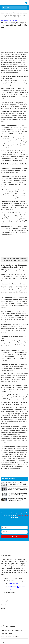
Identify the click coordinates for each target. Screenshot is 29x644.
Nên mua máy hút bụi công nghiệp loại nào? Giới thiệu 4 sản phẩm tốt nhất (18, 494)
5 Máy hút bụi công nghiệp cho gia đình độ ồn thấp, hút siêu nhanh (18, 484)
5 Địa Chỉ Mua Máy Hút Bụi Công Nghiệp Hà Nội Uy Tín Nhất (17, 499)
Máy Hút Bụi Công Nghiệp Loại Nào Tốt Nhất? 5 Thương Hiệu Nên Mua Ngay (18, 489)
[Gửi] (25, 8)
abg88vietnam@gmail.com (17, 587)
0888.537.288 (14, 584)
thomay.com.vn (15, 590)
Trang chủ (4, 13)
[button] (3, 3)
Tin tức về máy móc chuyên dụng (18, 13)
